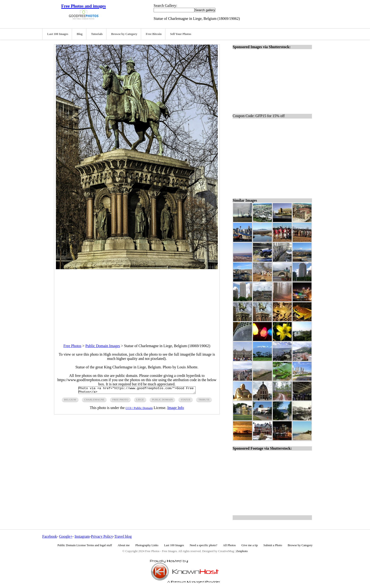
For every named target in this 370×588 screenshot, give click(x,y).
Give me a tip (250, 545)
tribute (204, 401)
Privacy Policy (102, 536)
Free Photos (72, 346)
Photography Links (147, 545)
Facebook (50, 536)
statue (186, 401)
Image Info (176, 409)
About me (124, 545)
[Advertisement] (137, 302)
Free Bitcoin (154, 34)
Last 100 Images (58, 34)
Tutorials (97, 34)
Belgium (70, 401)
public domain (162, 401)
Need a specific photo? (204, 545)
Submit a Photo (273, 545)
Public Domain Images (103, 346)
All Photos (229, 545)
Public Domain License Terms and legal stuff (85, 545)
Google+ (66, 536)
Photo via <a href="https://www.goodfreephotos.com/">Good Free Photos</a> (137, 391)
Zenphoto (242, 551)
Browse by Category (124, 34)
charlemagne (94, 401)
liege (140, 401)
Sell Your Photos (181, 34)
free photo (120, 401)
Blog (80, 34)
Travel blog (123, 536)
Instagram (82, 536)
